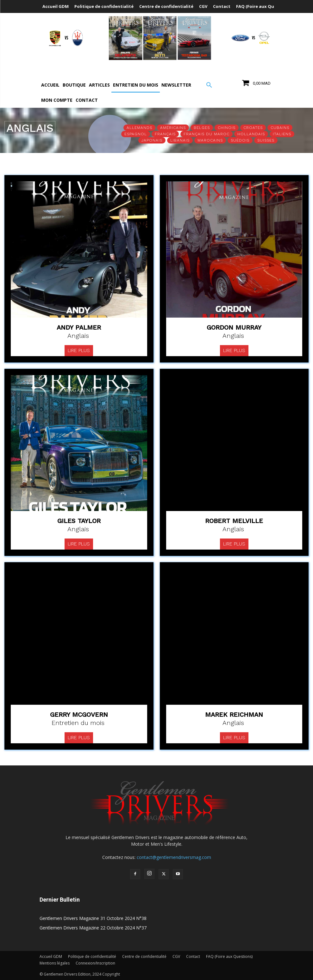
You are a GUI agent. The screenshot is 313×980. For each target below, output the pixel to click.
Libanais (180, 140)
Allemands (139, 128)
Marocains (210, 140)
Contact (193, 956)
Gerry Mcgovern (79, 715)
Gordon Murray (234, 327)
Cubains (280, 128)
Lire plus (79, 350)
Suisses (266, 140)
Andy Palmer (79, 327)
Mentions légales (55, 963)
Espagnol (136, 134)
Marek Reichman (234, 715)
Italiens (282, 134)
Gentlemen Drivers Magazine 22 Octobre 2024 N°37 (93, 928)
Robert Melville (234, 521)
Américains (173, 128)
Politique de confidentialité (92, 956)
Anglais (78, 336)
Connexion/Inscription (95, 963)
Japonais (152, 140)
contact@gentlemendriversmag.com (174, 857)
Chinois (227, 128)
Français (165, 134)
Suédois (240, 140)
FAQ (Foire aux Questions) (229, 956)
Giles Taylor (79, 521)
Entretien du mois (78, 723)
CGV (176, 956)
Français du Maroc (207, 134)
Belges (202, 128)
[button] (209, 85)
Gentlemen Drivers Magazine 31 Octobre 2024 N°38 (93, 918)
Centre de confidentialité (144, 956)
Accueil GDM (51, 956)
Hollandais (251, 134)
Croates (253, 128)
